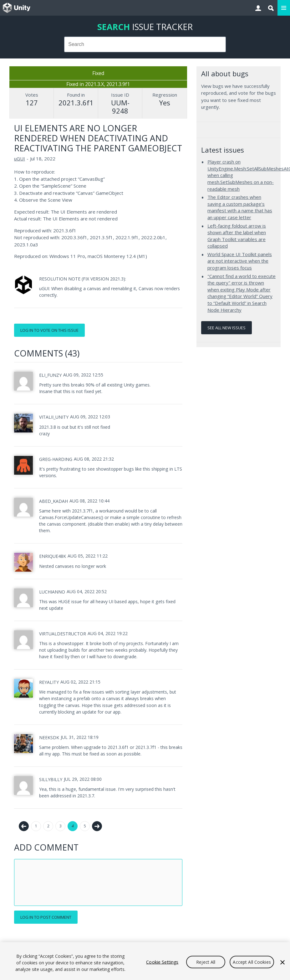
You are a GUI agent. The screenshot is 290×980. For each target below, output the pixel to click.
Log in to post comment (46, 917)
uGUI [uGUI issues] (20, 159)
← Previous (24, 826)
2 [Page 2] (48, 826)
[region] (145, 961)
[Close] (282, 962)
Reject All (206, 962)
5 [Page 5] (85, 826)
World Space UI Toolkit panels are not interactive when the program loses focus (240, 261)
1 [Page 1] (36, 826)
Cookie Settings (162, 962)
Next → (97, 826)
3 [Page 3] (61, 826)
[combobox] (145, 44)
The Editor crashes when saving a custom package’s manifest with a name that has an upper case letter (240, 207)
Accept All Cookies (252, 962)
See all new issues (226, 328)
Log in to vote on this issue (49, 330)
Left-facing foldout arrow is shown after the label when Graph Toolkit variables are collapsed (237, 236)
